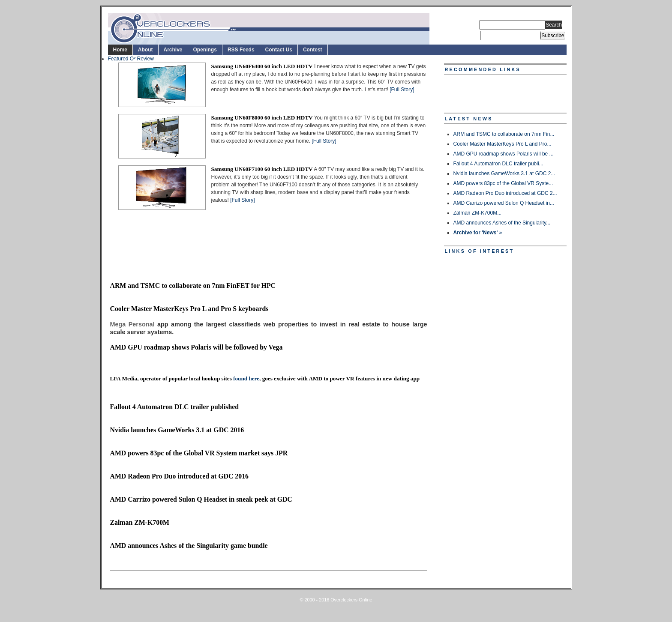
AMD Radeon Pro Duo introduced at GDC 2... (505, 193)
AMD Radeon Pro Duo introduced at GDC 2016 (179, 476)
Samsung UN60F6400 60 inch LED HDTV (262, 66)
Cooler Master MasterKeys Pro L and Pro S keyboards (189, 309)
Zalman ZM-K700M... (478, 213)
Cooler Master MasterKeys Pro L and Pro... (502, 144)
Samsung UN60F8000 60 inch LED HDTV (262, 118)
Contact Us (279, 50)
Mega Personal (132, 324)
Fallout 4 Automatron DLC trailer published (175, 407)
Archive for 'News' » (478, 233)
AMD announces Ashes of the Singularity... (502, 223)
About (145, 50)
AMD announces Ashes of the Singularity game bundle (189, 546)
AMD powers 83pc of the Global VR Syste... (503, 183)
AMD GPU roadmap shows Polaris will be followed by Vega (196, 347)
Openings (205, 50)
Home (120, 50)
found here (246, 378)
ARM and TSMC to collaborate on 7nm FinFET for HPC (193, 286)
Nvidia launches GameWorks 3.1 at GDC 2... (504, 173)
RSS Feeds (241, 50)
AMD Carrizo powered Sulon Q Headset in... (504, 203)
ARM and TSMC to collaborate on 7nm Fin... (504, 134)
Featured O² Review (131, 59)
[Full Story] (402, 90)
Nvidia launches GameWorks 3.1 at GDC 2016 (177, 430)
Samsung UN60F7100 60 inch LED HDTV (262, 169)
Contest (313, 50)
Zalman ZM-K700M (140, 522)
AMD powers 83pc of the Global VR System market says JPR (199, 453)
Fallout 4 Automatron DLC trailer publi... (498, 164)
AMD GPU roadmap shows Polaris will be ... (504, 154)
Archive (173, 50)
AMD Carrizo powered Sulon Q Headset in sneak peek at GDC (201, 499)
